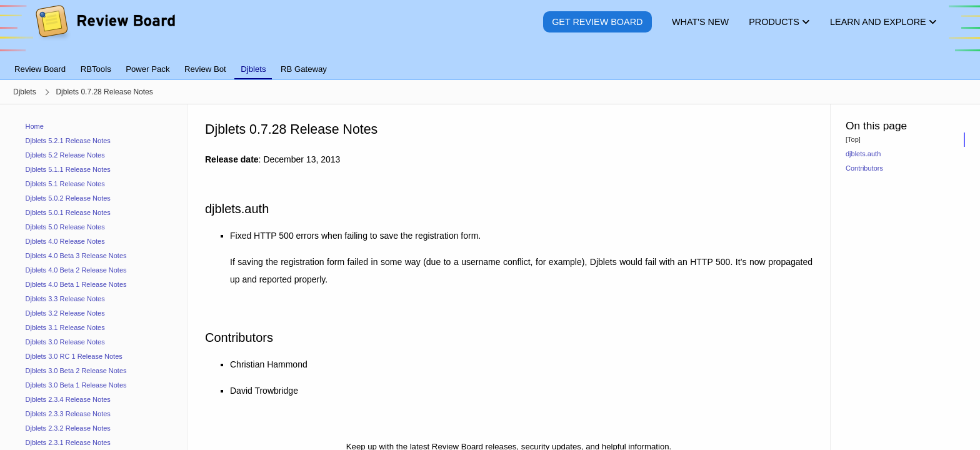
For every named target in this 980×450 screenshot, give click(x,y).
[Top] (853, 139)
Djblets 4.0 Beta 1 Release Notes (76, 284)
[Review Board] (105, 31)
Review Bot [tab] (205, 69)
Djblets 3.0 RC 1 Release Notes (74, 356)
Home (35, 126)
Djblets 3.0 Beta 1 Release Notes (76, 385)
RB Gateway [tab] (304, 69)
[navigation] (94, 277)
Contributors (864, 168)
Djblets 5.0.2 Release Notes (68, 198)
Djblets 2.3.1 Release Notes (68, 442)
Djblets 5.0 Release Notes (65, 227)
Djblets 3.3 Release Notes (65, 299)
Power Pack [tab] (147, 69)
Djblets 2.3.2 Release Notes (68, 428)
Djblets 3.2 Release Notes (65, 313)
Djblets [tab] (253, 69)
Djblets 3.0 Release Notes (65, 342)
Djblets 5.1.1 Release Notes (68, 169)
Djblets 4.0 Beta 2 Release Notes (76, 270)
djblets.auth (863, 154)
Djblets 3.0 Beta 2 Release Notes (76, 371)
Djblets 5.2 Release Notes (65, 155)
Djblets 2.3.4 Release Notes (68, 399)
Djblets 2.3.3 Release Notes (68, 414)
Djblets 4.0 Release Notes (65, 241)
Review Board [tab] (40, 69)
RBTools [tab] (96, 69)
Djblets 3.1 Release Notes (65, 327)
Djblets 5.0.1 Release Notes (68, 212)
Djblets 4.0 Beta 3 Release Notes (76, 256)
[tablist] (490, 62)
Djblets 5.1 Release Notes (65, 184)
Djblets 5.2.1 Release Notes (68, 141)
